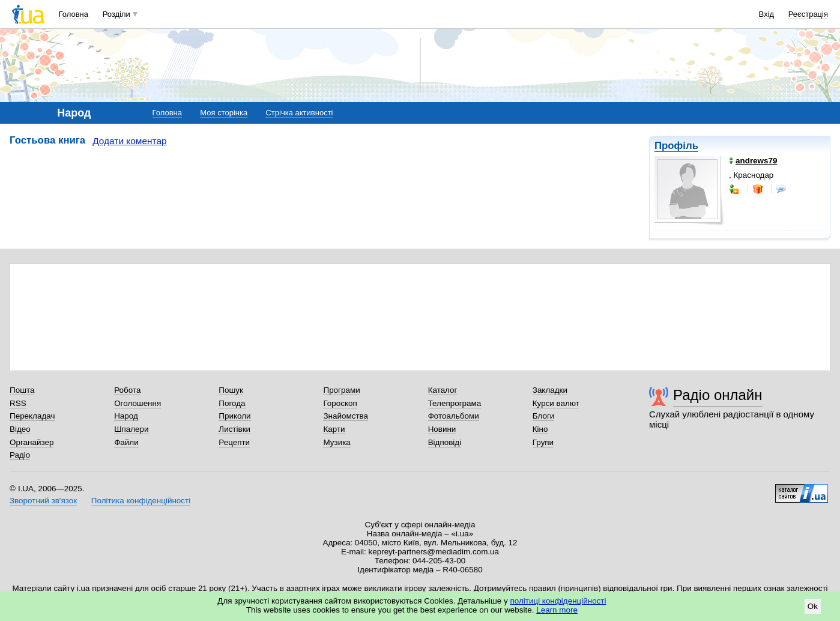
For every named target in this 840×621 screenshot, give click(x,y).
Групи (543, 442)
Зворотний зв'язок (43, 501)
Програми (341, 390)
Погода (232, 403)
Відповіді (445, 442)
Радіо (20, 455)
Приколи (234, 416)
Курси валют (556, 403)
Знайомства (346, 416)
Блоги (544, 416)
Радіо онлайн (718, 395)
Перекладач (32, 416)
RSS (18, 403)
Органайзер (32, 442)
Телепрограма (455, 403)
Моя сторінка (224, 113)
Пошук (231, 390)
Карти (334, 429)
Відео (20, 429)
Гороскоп (340, 403)
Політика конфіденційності (141, 501)
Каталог (443, 390)
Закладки (550, 390)
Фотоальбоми (454, 416)
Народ (126, 416)
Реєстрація (808, 14)
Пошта (22, 390)
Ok (813, 606)
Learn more (557, 610)
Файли (126, 442)
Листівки (234, 429)
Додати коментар (129, 141)
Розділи (116, 14)
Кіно (540, 429)
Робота (127, 390)
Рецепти (234, 442)
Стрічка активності (299, 113)
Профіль (676, 146)
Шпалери (131, 429)
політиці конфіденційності (558, 601)
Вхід (767, 14)
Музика (337, 442)
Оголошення (137, 403)
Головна (74, 14)
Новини (442, 429)
